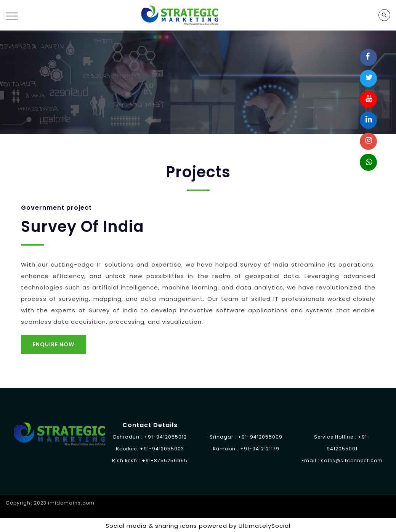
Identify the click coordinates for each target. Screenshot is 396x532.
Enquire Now (54, 344)
